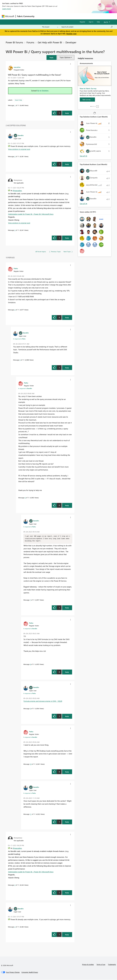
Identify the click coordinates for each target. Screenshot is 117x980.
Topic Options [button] (65, 57)
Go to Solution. (43, 91)
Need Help (18, 100)
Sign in (91, 22)
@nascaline (17, 191)
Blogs (79, 16)
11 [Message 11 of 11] (31, 814)
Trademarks (112, 965)
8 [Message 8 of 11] (30, 665)
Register (82, 22)
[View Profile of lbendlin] (21, 135)
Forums (40, 16)
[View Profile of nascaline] (17, 67)
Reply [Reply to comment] (67, 164)
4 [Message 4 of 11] (15, 310)
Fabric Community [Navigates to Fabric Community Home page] (26, 16)
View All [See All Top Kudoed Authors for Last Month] (84, 204)
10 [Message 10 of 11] (31, 764)
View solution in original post (19, 149)
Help (98, 22)
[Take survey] (87, 100)
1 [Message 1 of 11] (15, 105)
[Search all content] (87, 27)
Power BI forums (14, 42)
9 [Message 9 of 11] (30, 709)
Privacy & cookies (88, 965)
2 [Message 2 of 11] (15, 156)
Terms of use (101, 965)
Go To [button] (106, 22)
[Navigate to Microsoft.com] (8, 16)
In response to (19, 339)
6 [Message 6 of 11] (25, 498)
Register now (71, 34)
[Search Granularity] (50, 27)
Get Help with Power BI (50, 42)
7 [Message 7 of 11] (30, 600)
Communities (69, 16)
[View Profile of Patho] (16, 268)
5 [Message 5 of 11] (20, 360)
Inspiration (50, 16)
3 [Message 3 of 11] (15, 230)
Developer (71, 42)
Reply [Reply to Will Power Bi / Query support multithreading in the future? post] (67, 113)
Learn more (7, 9)
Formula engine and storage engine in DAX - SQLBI (43, 701)
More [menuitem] (87, 16)
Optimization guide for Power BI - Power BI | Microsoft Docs (31, 214)
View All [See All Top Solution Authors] (84, 156)
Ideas (59, 16)
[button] (52, 57)
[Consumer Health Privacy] (30, 973)
